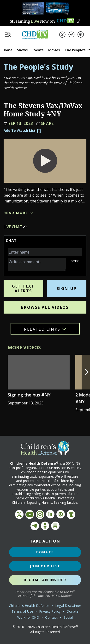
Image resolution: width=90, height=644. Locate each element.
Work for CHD (28, 617)
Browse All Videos (45, 307)
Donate (45, 552)
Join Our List (45, 566)
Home (7, 50)
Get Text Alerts (23, 288)
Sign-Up (67, 288)
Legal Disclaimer (68, 606)
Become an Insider (45, 580)
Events (38, 50)
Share (45, 124)
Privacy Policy (50, 611)
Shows (22, 50)
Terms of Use (22, 611)
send (75, 261)
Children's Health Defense (29, 606)
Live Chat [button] (16, 227)
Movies (54, 50)
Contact (51, 617)
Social (68, 617)
